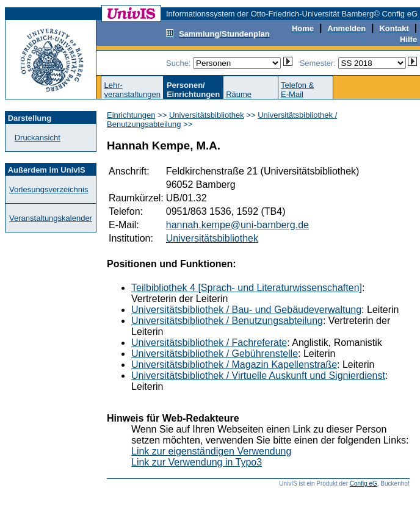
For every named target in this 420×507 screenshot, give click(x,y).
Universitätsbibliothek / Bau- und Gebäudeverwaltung (246, 310)
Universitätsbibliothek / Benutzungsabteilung (227, 321)
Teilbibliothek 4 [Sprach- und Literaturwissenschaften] (247, 288)
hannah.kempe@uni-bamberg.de (237, 225)
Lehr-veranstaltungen (132, 90)
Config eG (364, 484)
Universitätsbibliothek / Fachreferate (209, 343)
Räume (239, 94)
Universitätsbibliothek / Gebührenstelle (215, 354)
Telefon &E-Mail (297, 90)
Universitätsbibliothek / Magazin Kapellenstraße (234, 365)
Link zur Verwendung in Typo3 (197, 462)
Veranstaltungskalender (51, 218)
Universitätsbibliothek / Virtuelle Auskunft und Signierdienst (258, 376)
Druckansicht (38, 138)
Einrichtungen (131, 115)
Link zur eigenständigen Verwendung (211, 451)
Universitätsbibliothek (207, 115)
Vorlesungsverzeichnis (49, 189)
